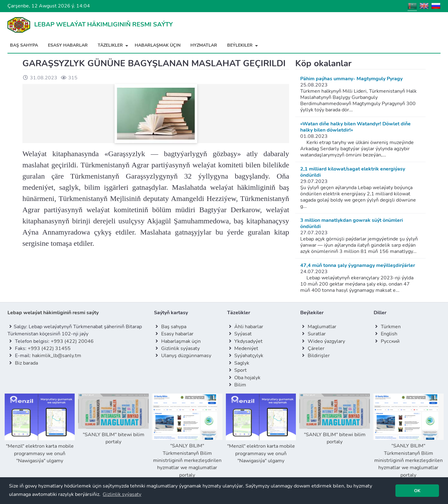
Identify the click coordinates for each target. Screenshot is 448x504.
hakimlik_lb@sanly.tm (57, 356)
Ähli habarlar (249, 327)
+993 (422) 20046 (72, 341)
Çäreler (316, 348)
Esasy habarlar (68, 45)
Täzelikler (114, 45)
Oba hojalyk (247, 378)
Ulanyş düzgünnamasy (186, 356)
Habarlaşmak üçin (158, 45)
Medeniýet (246, 348)
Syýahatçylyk (249, 356)
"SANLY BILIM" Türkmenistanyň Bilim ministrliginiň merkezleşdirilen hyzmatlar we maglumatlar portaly (187, 436)
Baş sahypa (24, 45)
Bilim (240, 385)
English (389, 334)
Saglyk (242, 363)
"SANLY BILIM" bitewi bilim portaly (113, 419)
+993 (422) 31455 (49, 348)
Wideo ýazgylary (326, 341)
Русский (390, 341)
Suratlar (317, 334)
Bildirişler (319, 356)
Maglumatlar (322, 327)
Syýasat (243, 334)
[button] (122, 494)
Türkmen (391, 327)
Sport (240, 370)
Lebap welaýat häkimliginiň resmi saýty (53, 313)
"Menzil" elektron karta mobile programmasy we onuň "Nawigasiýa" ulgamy (40, 429)
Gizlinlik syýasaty (180, 348)
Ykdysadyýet (248, 341)
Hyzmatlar (204, 45)
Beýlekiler (243, 45)
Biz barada (26, 363)
